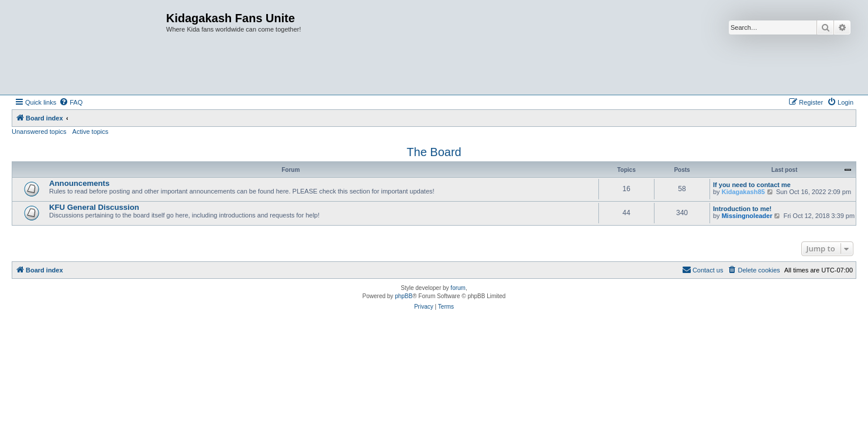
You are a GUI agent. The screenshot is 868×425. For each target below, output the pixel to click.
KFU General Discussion (94, 207)
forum (458, 288)
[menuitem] (71, 102)
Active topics (91, 132)
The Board (434, 152)
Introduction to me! (742, 209)
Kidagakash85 (743, 192)
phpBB (404, 296)
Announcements (79, 183)
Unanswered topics (39, 132)
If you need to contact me (752, 185)
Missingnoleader (747, 216)
